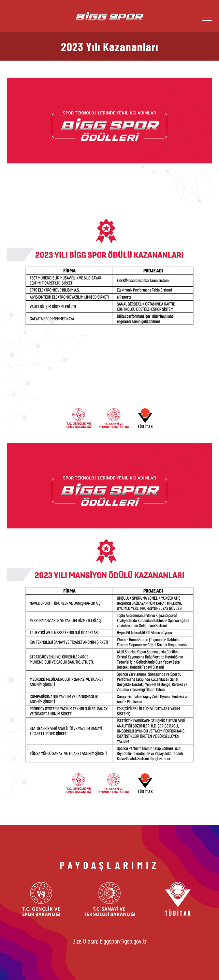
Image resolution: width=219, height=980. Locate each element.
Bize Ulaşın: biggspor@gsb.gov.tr (109, 941)
